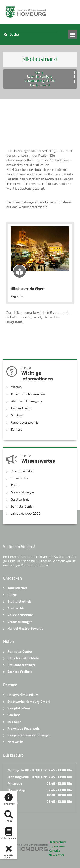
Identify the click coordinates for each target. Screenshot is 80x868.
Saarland (14, 715)
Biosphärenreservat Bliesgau (29, 735)
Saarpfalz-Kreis (19, 708)
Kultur (15, 485)
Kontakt (54, 851)
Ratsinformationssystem (28, 394)
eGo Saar (14, 722)
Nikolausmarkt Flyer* (28, 289)
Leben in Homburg (40, 77)
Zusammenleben (23, 471)
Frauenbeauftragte (22, 665)
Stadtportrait (20, 500)
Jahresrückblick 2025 (26, 514)
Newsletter (57, 855)
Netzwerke (15, 742)
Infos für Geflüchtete (23, 658)
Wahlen (16, 387)
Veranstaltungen (23, 493)
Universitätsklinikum (23, 695)
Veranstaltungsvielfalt (40, 81)
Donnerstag (16, 790)
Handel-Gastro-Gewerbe (25, 629)
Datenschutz (57, 842)
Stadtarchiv (16, 608)
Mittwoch (15, 784)
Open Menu (73, 35)
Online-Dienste (21, 408)
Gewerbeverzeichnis (25, 423)
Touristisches (20, 478)
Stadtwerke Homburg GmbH (29, 702)
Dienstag (14, 777)
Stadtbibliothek (19, 602)
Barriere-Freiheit (20, 672)
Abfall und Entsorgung (27, 401)
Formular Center (23, 507)
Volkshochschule (20, 615)
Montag (13, 770)
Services (17, 415)
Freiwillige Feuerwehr (24, 728)
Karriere (17, 430)
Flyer (17, 297)
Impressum (57, 846)
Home (38, 72)
